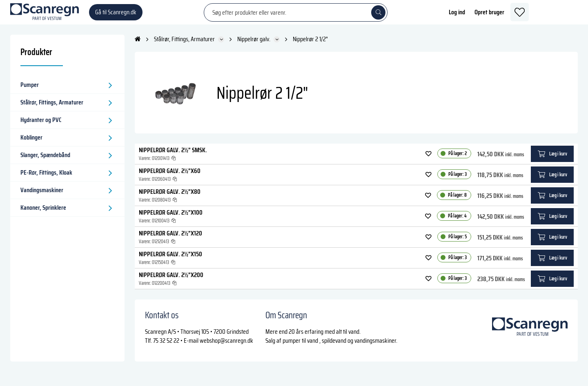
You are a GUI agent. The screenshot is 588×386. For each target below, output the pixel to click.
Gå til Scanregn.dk (116, 16)
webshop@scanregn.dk (226, 349)
